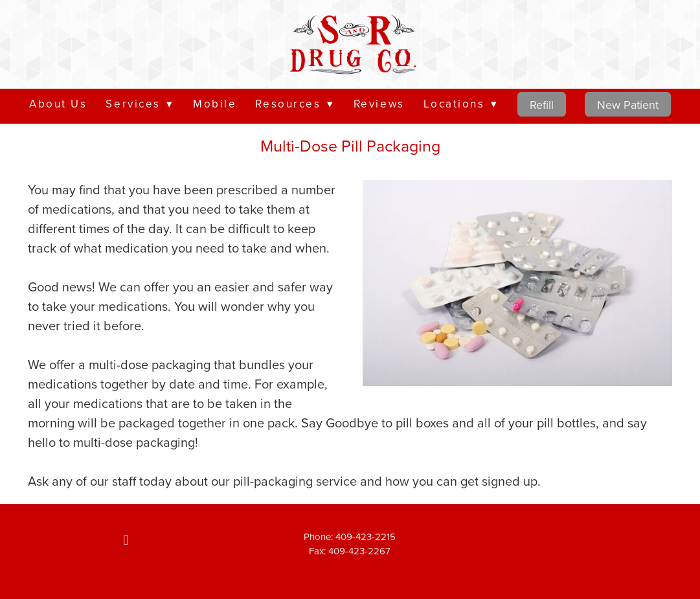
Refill (542, 105)
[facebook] (126, 540)
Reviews (379, 104)
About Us (58, 104)
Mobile (215, 104)
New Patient (628, 105)
